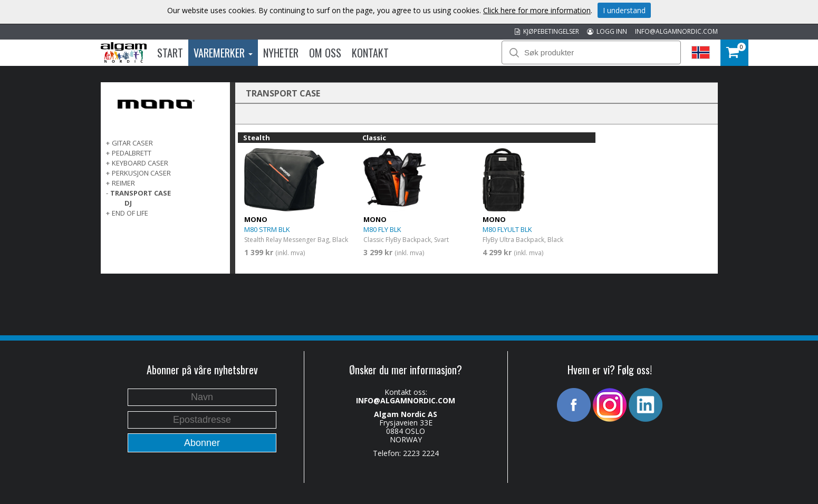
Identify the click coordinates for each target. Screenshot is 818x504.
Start (170, 53)
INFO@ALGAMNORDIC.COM (676, 31)
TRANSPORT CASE (141, 193)
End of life (130, 213)
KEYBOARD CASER (140, 163)
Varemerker (223, 53)
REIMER (123, 183)
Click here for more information (537, 10)
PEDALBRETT (132, 153)
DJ (128, 203)
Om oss (325, 53)
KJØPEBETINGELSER (547, 31)
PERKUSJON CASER (141, 173)
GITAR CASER (132, 143)
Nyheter (281, 53)
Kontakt (370, 53)
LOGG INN (607, 31)
